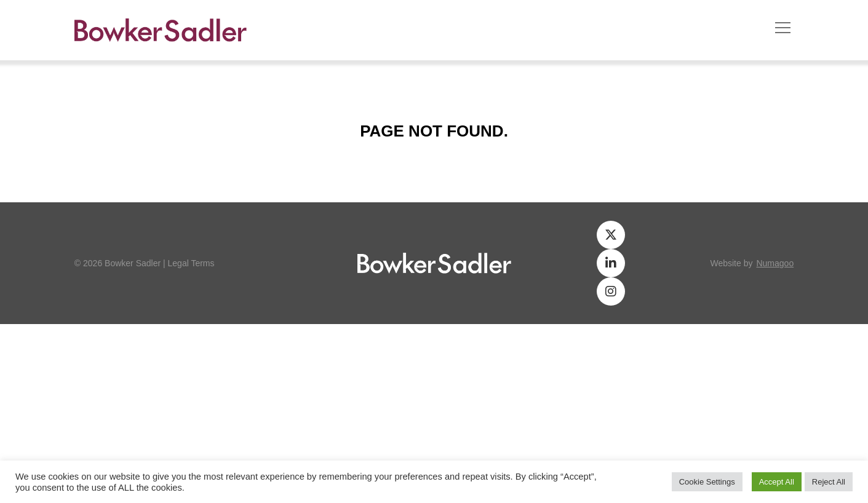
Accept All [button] (777, 482)
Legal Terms (191, 263)
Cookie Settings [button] (707, 482)
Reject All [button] (829, 482)
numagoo (775, 263)
